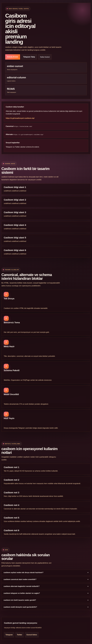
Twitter (17, 147)
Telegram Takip (29, 57)
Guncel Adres (32, 635)
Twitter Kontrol (45, 57)
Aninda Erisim (13, 57)
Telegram (9, 147)
